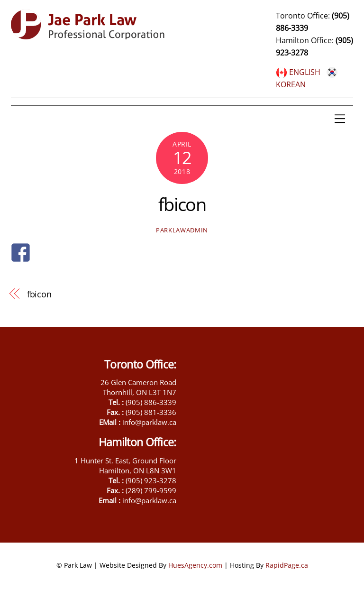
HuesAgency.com (195, 565)
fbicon (182, 204)
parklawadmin (182, 230)
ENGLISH (298, 72)
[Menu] (340, 119)
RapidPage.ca (287, 565)
